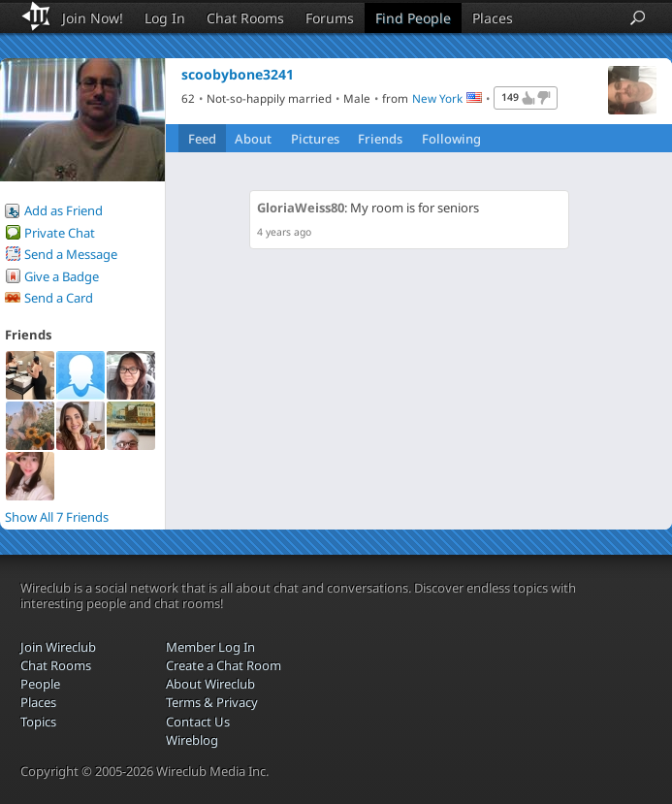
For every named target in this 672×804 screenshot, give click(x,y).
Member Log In (210, 647)
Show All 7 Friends (57, 517)
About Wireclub (210, 684)
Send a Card (59, 298)
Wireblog (192, 740)
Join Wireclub (58, 647)
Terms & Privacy (212, 702)
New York (437, 98)
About (253, 139)
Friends (380, 139)
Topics (38, 722)
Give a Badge (62, 276)
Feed (202, 139)
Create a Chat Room (224, 665)
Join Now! (93, 18)
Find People (413, 18)
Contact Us (198, 722)
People (40, 684)
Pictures (315, 139)
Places (493, 18)
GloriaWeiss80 (301, 208)
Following (451, 139)
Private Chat (60, 233)
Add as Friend (64, 210)
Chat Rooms (245, 18)
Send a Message (71, 254)
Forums (330, 18)
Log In (165, 18)
